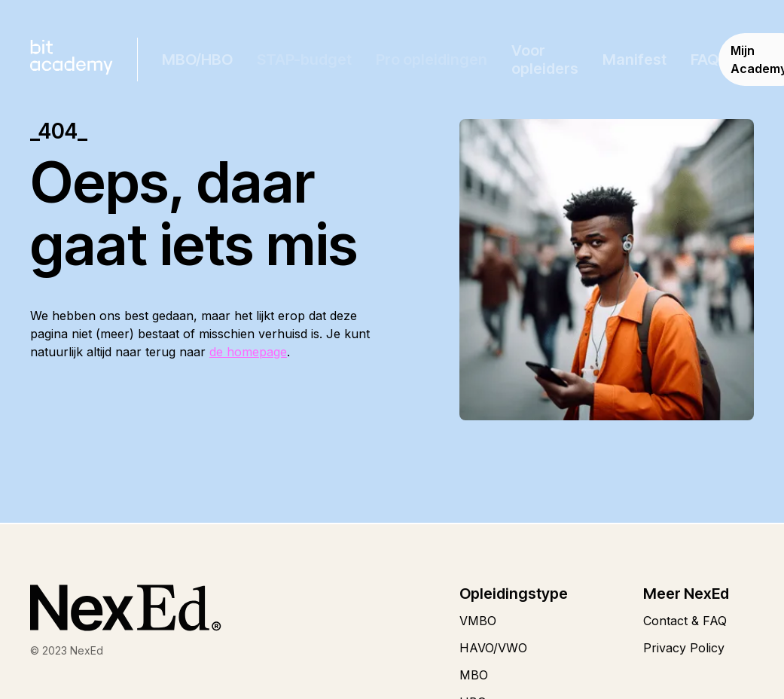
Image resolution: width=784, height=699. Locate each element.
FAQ (705, 60)
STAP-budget (304, 60)
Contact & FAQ (685, 621)
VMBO (478, 621)
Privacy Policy (684, 648)
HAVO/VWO (493, 648)
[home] (72, 60)
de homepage (248, 352)
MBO (474, 675)
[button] (197, 60)
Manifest (635, 60)
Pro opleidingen (432, 60)
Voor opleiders (545, 60)
